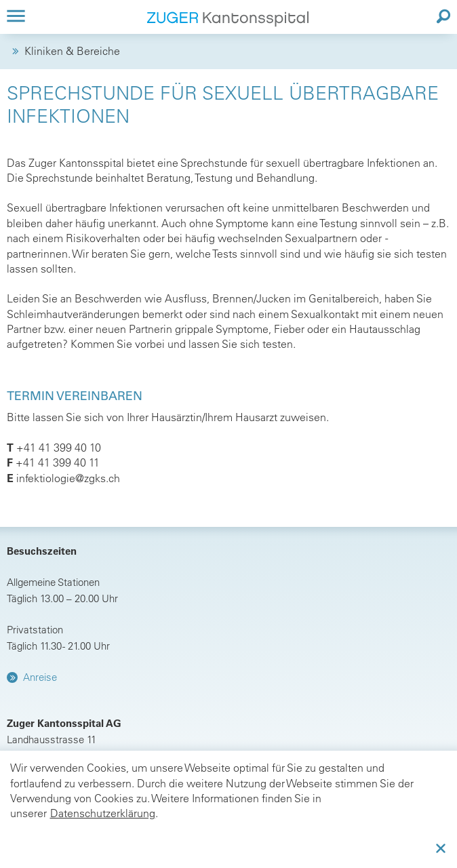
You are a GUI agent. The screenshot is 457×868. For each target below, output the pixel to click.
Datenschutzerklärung (103, 813)
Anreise (40, 677)
